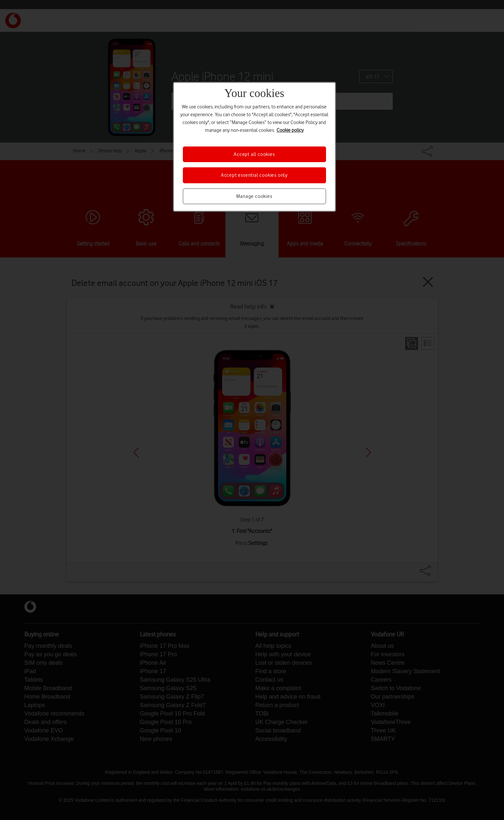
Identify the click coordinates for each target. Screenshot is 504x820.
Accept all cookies (254, 154)
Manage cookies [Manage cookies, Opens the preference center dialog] (254, 196)
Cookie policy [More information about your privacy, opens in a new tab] (290, 130)
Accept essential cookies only (254, 175)
